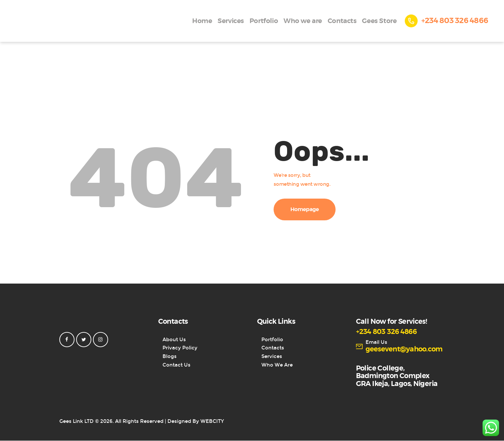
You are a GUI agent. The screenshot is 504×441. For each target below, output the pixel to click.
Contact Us (177, 365)
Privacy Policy (180, 348)
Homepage (305, 209)
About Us (174, 340)
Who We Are (277, 365)
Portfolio (272, 340)
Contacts (273, 348)
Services (272, 356)
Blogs (170, 356)
